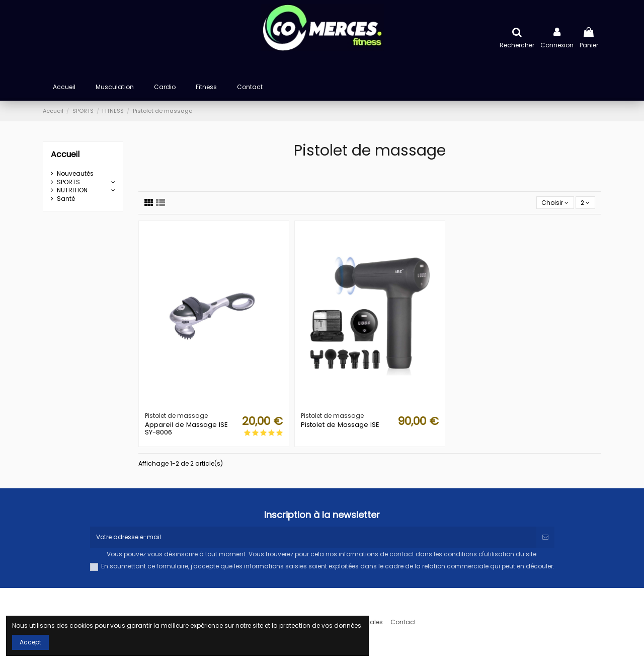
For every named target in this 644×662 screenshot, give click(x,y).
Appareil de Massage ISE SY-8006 (186, 429)
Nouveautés (75, 174)
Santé (66, 199)
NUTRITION (72, 190)
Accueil (65, 154)
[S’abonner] (545, 537)
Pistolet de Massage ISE (340, 425)
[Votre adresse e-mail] (313, 537)
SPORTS (68, 182)
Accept (30, 642)
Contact (403, 622)
